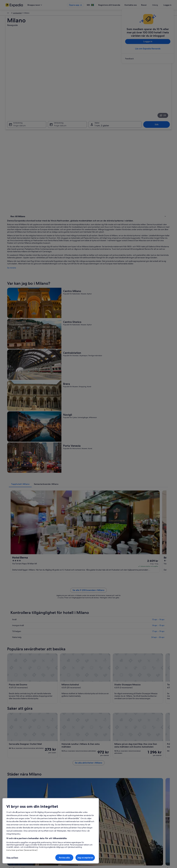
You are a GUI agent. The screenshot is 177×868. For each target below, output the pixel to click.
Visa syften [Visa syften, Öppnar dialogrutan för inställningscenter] (12, 858)
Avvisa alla (64, 858)
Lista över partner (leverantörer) (22, 850)
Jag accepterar (85, 858)
